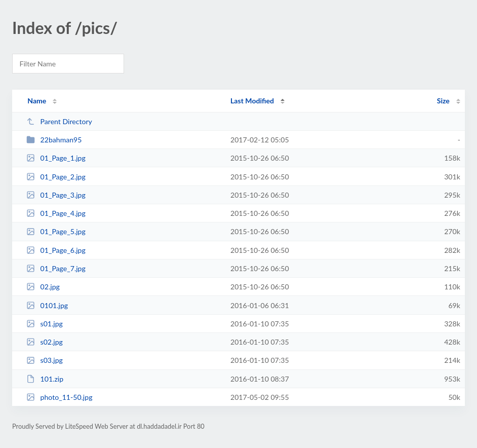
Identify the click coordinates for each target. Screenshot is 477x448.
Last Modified (252, 101)
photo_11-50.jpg (59, 397)
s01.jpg (45, 324)
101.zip (45, 379)
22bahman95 (54, 140)
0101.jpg (47, 305)
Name (37, 101)
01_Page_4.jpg (56, 213)
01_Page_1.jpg (56, 158)
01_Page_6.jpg (56, 250)
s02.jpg (45, 342)
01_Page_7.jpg (56, 268)
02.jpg (43, 287)
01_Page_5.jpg (56, 231)
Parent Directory (59, 121)
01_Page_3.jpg (56, 195)
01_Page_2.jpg (56, 177)
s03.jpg (45, 360)
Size (443, 101)
